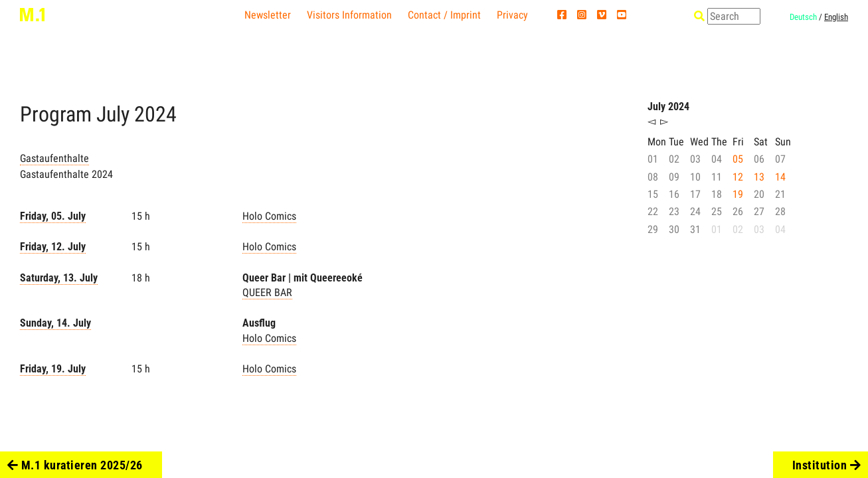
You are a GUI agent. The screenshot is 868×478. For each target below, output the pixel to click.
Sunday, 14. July (55, 323)
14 (780, 177)
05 (738, 159)
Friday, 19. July (53, 369)
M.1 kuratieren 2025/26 (75, 465)
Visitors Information (349, 15)
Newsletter (268, 15)
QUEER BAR (267, 292)
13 (759, 177)
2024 (155, 114)
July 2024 (668, 107)
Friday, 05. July (53, 216)
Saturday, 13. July (59, 278)
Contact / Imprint (444, 15)
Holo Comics (269, 216)
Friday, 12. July (53, 247)
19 (738, 194)
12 (738, 177)
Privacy (512, 15)
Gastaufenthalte (54, 158)
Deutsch (803, 17)
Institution (827, 465)
